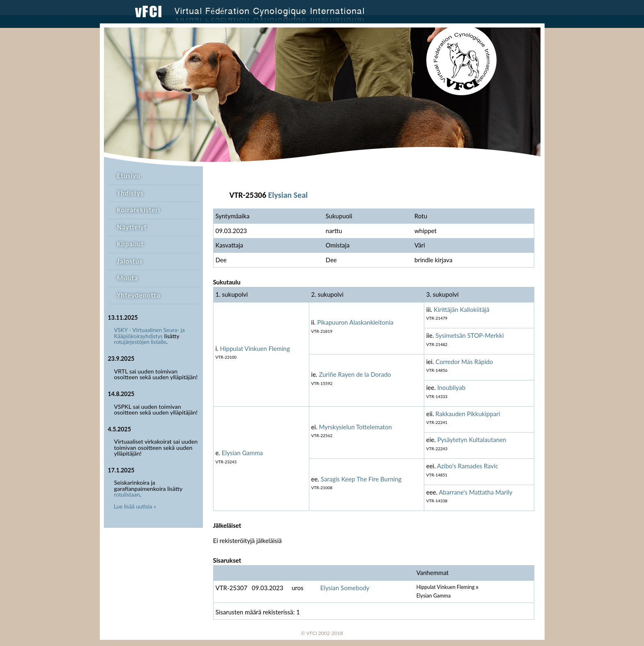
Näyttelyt (132, 227)
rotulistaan (127, 495)
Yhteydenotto (139, 295)
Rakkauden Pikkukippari (468, 414)
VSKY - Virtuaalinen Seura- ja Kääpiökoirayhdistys (149, 333)
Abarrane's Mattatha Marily (475, 492)
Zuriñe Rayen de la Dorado (355, 374)
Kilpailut (130, 244)
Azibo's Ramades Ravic (468, 466)
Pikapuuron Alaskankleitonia (355, 322)
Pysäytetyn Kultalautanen (472, 440)
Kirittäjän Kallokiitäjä (462, 309)
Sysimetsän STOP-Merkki (469, 335)
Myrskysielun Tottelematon (356, 427)
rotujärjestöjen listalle (140, 342)
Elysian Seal (288, 195)
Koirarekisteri (139, 210)
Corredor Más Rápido (464, 362)
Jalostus (130, 261)
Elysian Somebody (345, 588)
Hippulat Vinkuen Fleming (255, 348)
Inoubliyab (451, 387)
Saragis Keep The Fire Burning (361, 479)
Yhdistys (130, 193)
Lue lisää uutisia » (135, 506)
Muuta (128, 278)
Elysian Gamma (242, 453)
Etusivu (129, 176)
